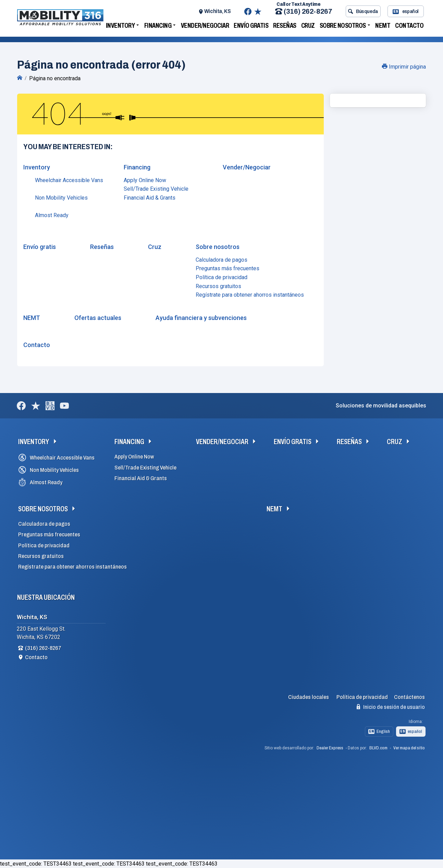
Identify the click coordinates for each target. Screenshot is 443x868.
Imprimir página (404, 67)
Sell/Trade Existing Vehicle (156, 189)
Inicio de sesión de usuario (391, 707)
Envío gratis (251, 25)
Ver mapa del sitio (409, 748)
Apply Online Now (145, 180)
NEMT (383, 25)
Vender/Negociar (205, 25)
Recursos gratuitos (218, 286)
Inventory (120, 25)
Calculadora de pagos (221, 260)
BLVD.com (378, 748)
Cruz (308, 25)
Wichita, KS (218, 11)
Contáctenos (409, 697)
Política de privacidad (221, 277)
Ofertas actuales (98, 318)
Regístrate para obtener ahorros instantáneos (250, 295)
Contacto (409, 25)
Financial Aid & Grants (150, 198)
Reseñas (285, 25)
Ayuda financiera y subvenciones (201, 318)
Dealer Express (330, 748)
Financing (158, 25)
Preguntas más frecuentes (227, 268)
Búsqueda (363, 11)
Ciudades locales (309, 697)
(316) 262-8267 (304, 11)
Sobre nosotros (343, 25)
